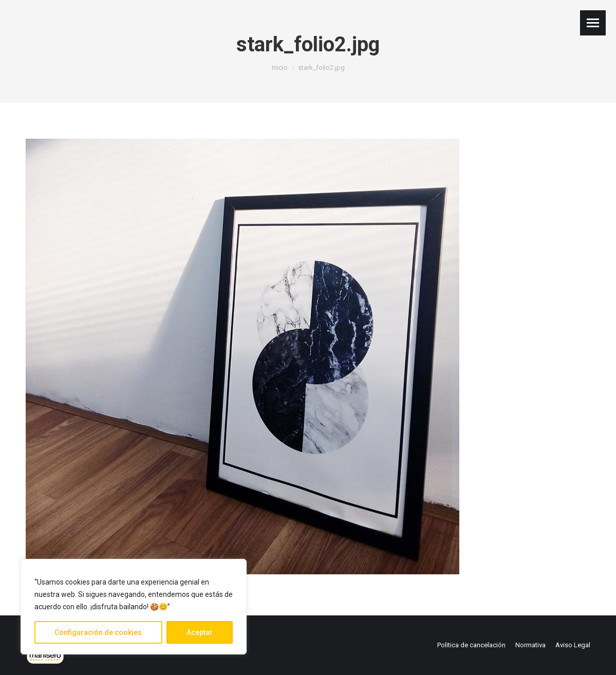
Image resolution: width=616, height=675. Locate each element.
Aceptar (200, 632)
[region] (134, 607)
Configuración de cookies (98, 632)
